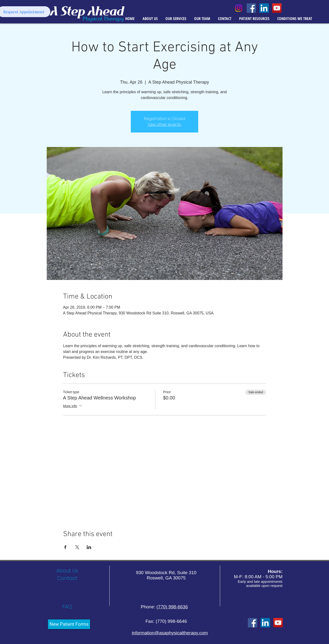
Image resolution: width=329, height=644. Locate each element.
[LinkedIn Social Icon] (264, 8)
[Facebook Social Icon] (251, 8)
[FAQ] (67, 607)
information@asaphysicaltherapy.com (170, 633)
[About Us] (67, 571)
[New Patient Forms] (69, 624)
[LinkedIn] (265, 623)
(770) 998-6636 (172, 607)
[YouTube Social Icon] (277, 8)
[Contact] (67, 578)
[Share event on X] (77, 547)
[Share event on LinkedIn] (89, 547)
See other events (164, 124)
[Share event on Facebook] (65, 547)
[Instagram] (239, 8)
